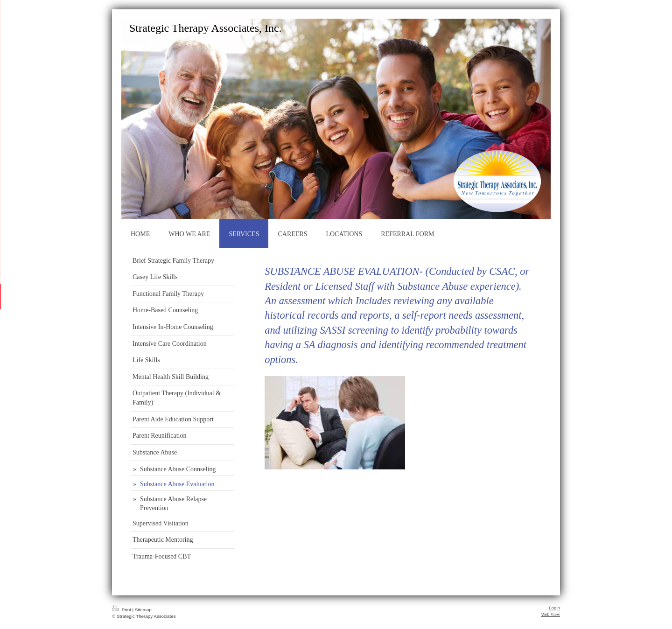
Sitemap (143, 610)
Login (554, 608)
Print (122, 610)
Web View (550, 614)
